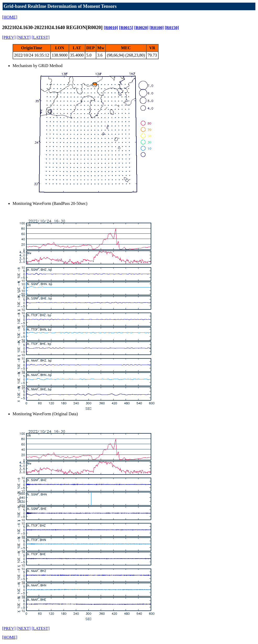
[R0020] (141, 28)
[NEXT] (24, 37)
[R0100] (156, 28)
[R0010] (111, 28)
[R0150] (172, 28)
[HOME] (10, 17)
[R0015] (126, 28)
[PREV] (9, 37)
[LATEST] (41, 37)
